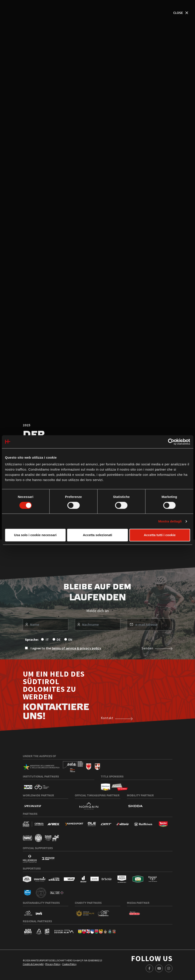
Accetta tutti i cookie (160, 535)
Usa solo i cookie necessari (35, 535)
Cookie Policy (69, 967)
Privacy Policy (53, 967)
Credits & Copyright (33, 967)
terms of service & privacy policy (76, 651)
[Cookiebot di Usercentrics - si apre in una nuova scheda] (171, 442)
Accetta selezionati (97, 535)
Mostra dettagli (170, 521)
